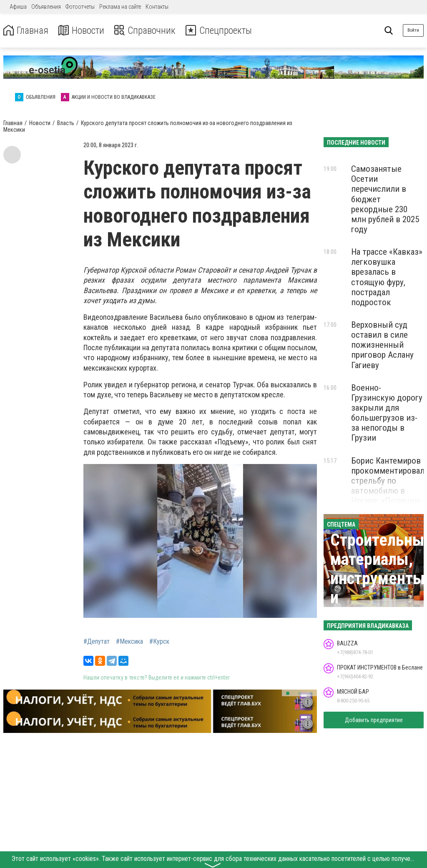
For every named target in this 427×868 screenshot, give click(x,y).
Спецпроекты (223, 31)
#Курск (159, 642)
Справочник (147, 31)
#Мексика (129, 642)
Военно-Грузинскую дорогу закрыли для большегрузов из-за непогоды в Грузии (387, 413)
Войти (413, 30)
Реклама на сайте (120, 7)
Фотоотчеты (80, 7)
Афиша (18, 7)
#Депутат (97, 642)
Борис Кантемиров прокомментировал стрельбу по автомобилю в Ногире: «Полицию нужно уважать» (388, 486)
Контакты (157, 7)
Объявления (46, 7)
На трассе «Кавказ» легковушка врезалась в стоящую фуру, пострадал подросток (387, 277)
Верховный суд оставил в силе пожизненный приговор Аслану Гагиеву (382, 345)
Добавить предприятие (374, 720)
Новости (83, 31)
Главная (26, 31)
